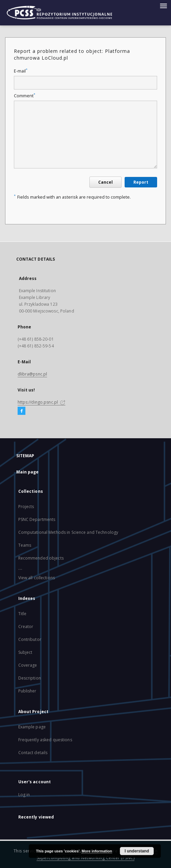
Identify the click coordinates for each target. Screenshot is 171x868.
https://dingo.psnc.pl (42, 402)
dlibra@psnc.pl (33, 374)
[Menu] (163, 5)
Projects (26, 507)
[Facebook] (22, 411)
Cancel (105, 182)
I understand (137, 851)
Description (30, 678)
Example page (32, 727)
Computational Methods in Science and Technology (68, 532)
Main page (28, 472)
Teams (25, 545)
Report (141, 182)
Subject (25, 652)
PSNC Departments (37, 519)
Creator (26, 627)
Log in (24, 795)
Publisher (27, 691)
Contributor (30, 639)
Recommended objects (41, 558)
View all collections (37, 578)
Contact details (33, 753)
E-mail (21, 71)
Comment (25, 96)
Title (23, 614)
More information (97, 851)
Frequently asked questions (45, 740)
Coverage (28, 665)
